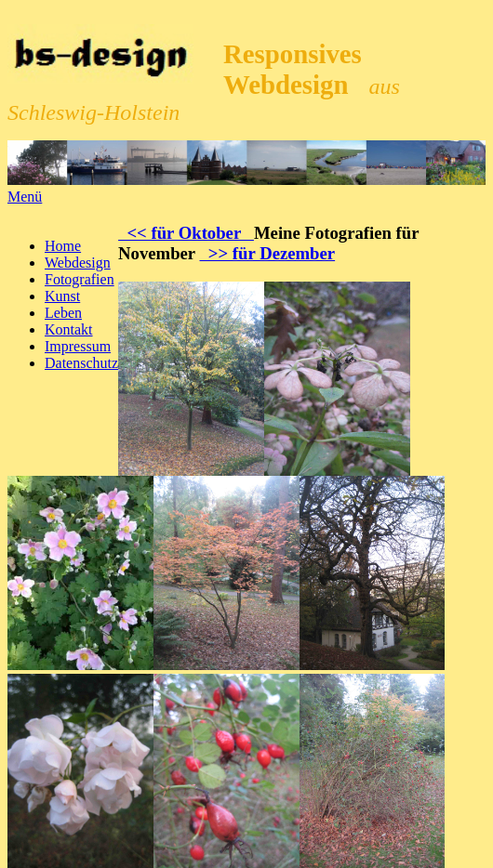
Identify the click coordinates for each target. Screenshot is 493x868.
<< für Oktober (186, 233)
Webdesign (78, 263)
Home (63, 246)
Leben (63, 313)
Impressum (78, 346)
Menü (25, 197)
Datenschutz (81, 363)
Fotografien (80, 279)
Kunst (62, 296)
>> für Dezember (268, 253)
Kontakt (69, 329)
